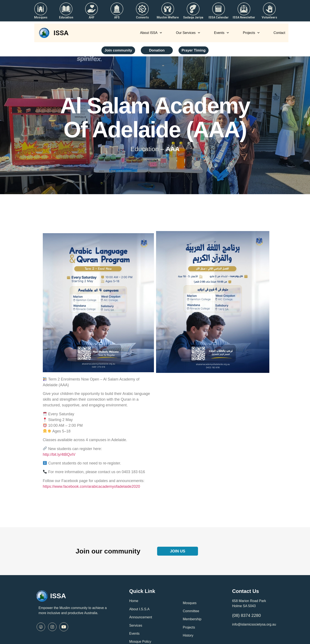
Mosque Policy (140, 642)
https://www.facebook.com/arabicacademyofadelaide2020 (91, 486)
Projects (251, 33)
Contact (279, 33)
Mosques (190, 603)
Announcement (141, 617)
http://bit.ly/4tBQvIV (59, 454)
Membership (192, 619)
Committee (191, 611)
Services (136, 625)
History (188, 635)
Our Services (188, 33)
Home (134, 601)
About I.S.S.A (139, 609)
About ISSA (151, 33)
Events (221, 33)
